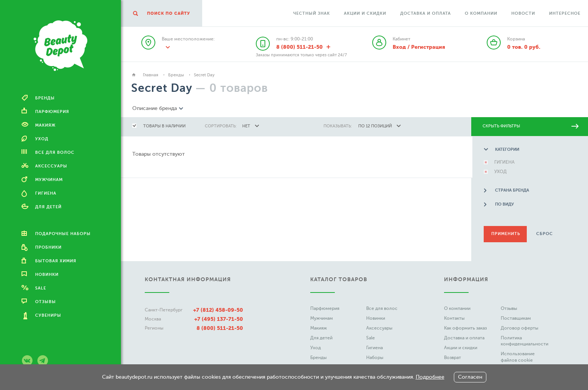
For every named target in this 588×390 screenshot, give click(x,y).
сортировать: (221, 126)
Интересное (565, 13)
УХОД (499, 172)
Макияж (319, 328)
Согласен (470, 377)
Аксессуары (379, 328)
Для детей (321, 338)
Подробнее (430, 377)
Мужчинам (322, 318)
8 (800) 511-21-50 (220, 328)
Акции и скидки (365, 13)
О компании (481, 13)
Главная (151, 75)
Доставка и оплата (426, 13)
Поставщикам (516, 318)
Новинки (376, 318)
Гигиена (374, 348)
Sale (371, 338)
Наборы (375, 357)
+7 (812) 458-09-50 (218, 310)
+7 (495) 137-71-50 (219, 319)
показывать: (338, 126)
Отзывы (509, 308)
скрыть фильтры (531, 126)
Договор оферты (519, 328)
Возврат (453, 357)
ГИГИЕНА (503, 162)
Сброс (543, 234)
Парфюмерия (325, 308)
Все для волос (382, 308)
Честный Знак (312, 13)
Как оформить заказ (465, 328)
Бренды (176, 75)
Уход (316, 348)
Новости (523, 13)
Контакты (454, 318)
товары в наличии (164, 126)
